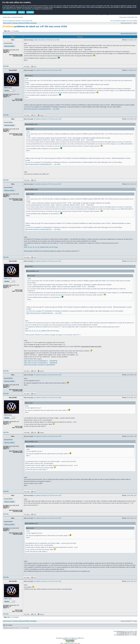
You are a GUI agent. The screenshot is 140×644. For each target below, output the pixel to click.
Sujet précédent (125, 34)
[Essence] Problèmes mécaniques (28, 23)
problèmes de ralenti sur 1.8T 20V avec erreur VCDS (41, 26)
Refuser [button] (21, 12)
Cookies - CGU (70, 642)
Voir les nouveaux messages (118, 21)
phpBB (65, 638)
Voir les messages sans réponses (12, 21)
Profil (34, 66)
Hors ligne (27, 66)
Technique (15, 23)
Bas (8, 66)
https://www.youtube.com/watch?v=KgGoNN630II (39, 365)
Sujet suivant (133, 34)
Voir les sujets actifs (27, 21)
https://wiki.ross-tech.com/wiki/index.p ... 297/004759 (41, 361)
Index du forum (7, 23)
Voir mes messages (132, 21)
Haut (4, 66)
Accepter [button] (30, 12)
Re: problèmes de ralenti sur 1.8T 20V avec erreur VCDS (48, 70)
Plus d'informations (10, 12)
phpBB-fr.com (74, 639)
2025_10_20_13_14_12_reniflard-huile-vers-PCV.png (41, 247)
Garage (41, 115)
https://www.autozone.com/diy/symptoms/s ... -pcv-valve (42, 109)
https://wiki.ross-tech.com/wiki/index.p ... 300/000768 (41, 363)
